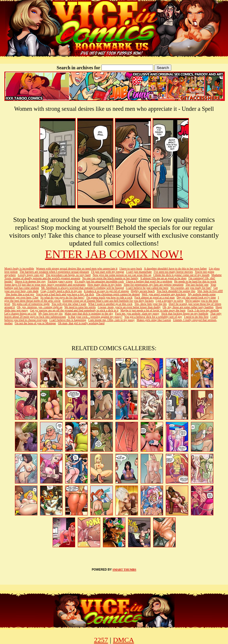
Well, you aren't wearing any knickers (164, 294)
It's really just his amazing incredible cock (99, 281)
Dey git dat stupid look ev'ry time (196, 297)
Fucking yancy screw (60, 281)
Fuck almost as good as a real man (154, 297)
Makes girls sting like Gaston (154, 320)
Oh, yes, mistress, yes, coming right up (40, 307)
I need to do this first (196, 317)
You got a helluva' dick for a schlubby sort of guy (153, 317)
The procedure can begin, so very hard (68, 275)
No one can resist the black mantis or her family (110, 278)
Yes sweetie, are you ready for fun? (191, 288)
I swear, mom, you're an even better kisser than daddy (129, 307)
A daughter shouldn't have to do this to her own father (175, 269)
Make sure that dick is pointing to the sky (89, 314)
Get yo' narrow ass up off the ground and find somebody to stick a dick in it (74, 310)
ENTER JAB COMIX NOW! (114, 254)
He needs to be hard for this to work (195, 281)
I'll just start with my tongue (108, 272)
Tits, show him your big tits (151, 304)
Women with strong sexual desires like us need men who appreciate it (77, 269)
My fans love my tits (50, 314)
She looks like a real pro (20, 294)
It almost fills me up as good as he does (163, 278)
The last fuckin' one (197, 285)
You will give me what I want (69, 304)
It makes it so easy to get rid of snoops (106, 291)
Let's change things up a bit (20, 314)
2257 (101, 640)
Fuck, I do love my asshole (203, 310)
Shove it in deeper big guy (30, 281)
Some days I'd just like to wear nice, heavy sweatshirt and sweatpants (45, 285)
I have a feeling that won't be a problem (149, 281)
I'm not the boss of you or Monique (35, 323)
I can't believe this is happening (68, 320)
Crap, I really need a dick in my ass (61, 291)
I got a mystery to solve (170, 301)
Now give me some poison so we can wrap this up (122, 275)
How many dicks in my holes (104, 285)
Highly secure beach (143, 291)
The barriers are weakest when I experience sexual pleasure (54, 272)
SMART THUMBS (124, 570)
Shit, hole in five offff (210, 291)
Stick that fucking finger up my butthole (185, 314)
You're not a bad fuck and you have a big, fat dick (65, 294)
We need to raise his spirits (80, 307)
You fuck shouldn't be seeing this (176, 291)
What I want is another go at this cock (110, 304)
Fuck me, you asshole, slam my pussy (137, 314)
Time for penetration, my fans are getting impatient (154, 285)
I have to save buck (131, 269)
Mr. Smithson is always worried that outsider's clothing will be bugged (83, 288)
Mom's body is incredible (19, 269)
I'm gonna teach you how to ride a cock (109, 297)
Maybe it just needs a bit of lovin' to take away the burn (153, 310)
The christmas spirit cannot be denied (118, 294)
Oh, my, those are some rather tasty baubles (188, 307)
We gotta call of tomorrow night (31, 304)
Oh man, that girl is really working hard (81, 323)
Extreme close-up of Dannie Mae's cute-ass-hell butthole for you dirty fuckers (108, 301)
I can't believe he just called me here (147, 288)
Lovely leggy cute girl (31, 275)
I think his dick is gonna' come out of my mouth (181, 275)
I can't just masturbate (139, 272)
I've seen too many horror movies (173, 272)
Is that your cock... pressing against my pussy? (95, 317)
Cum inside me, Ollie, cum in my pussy (112, 320)
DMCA (123, 640)
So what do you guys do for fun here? (62, 297)
